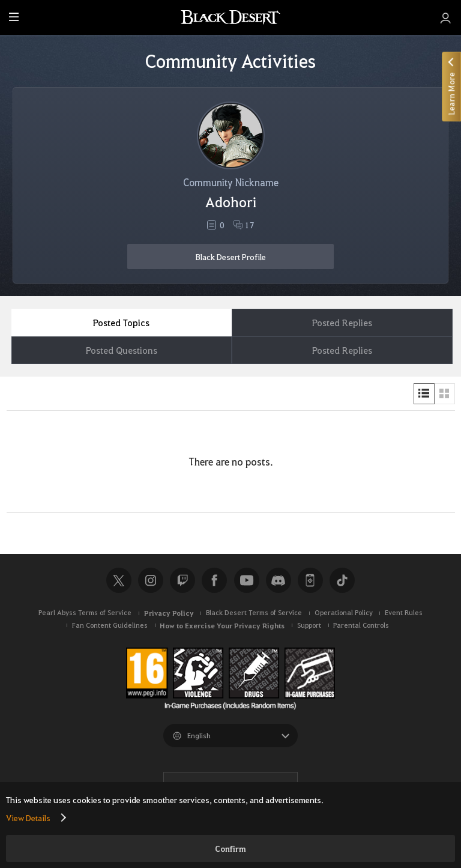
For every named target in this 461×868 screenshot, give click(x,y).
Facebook (214, 580)
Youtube (247, 580)
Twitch (182, 580)
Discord (279, 580)
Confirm (230, 848)
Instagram (151, 580)
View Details (28, 818)
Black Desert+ (310, 580)
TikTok (342, 580)
